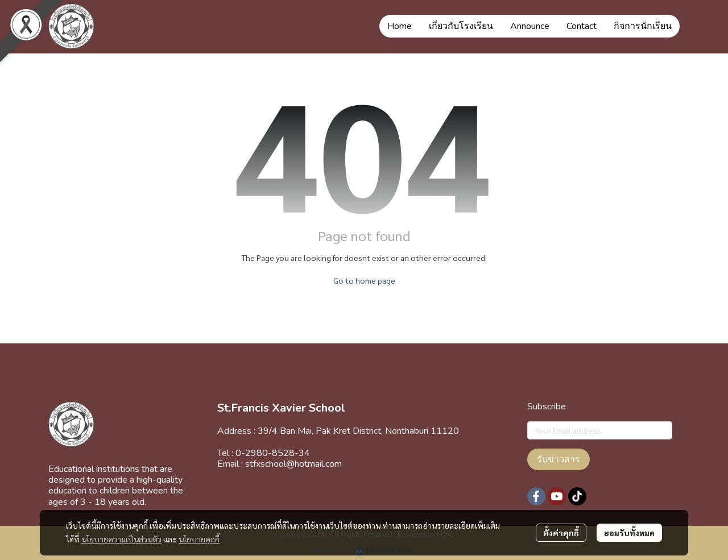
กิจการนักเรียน (643, 26)
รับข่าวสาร (559, 459)
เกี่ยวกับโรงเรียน (461, 26)
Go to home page (364, 280)
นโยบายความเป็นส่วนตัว (121, 539)
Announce (530, 26)
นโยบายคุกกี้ (199, 539)
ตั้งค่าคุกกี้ (561, 533)
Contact (582, 26)
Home (400, 26)
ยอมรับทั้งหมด (629, 533)
